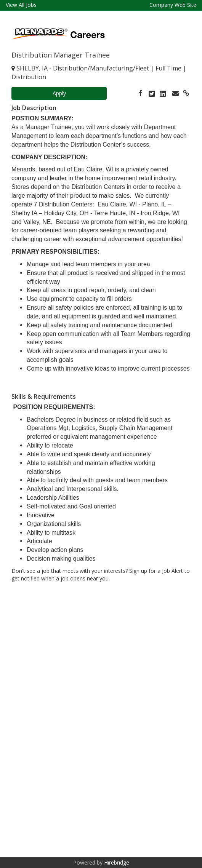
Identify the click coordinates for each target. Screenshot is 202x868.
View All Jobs (21, 5)
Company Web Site (173, 5)
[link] (141, 93)
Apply (59, 93)
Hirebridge (117, 862)
